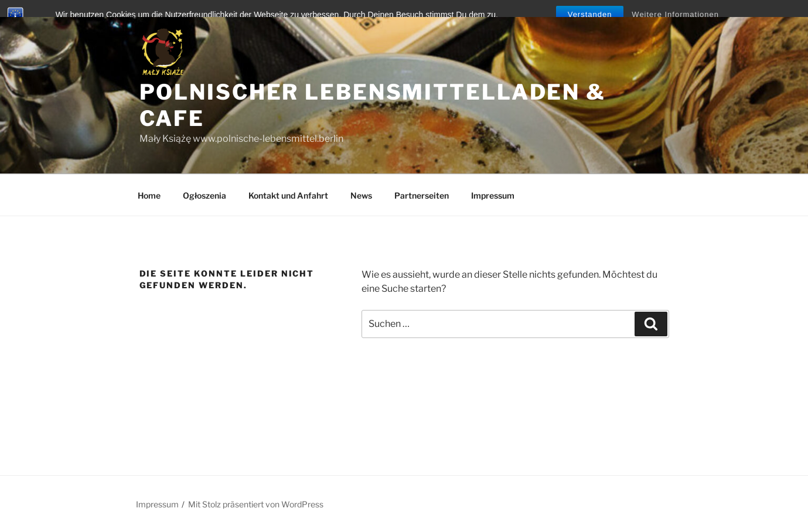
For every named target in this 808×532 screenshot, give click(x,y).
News (361, 195)
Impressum (493, 195)
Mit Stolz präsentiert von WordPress (256, 504)
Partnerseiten (422, 195)
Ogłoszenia (204, 195)
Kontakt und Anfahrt (288, 195)
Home (149, 195)
